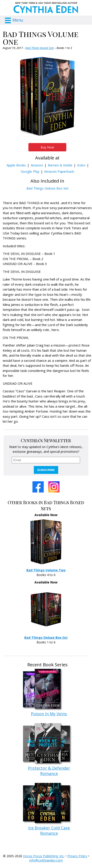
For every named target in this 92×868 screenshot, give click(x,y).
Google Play (30, 171)
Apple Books (16, 165)
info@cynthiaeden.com (46, 860)
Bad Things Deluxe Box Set (47, 188)
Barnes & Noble (60, 165)
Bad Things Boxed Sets (40, 48)
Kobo (81, 165)
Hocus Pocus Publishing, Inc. (44, 856)
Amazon (37, 165)
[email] (46, 460)
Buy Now (47, 147)
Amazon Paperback (59, 171)
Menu (18, 20)
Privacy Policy (77, 856)
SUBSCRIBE (46, 470)
